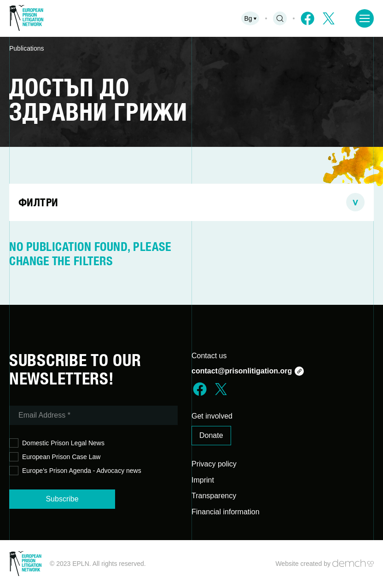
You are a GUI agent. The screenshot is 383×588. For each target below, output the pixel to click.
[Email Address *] (93, 415)
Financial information (226, 512)
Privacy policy (214, 464)
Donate (211, 435)
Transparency (214, 496)
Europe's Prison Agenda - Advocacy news (75, 471)
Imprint (203, 480)
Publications (27, 48)
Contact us (209, 356)
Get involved (212, 416)
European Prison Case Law (55, 457)
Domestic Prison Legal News (57, 443)
